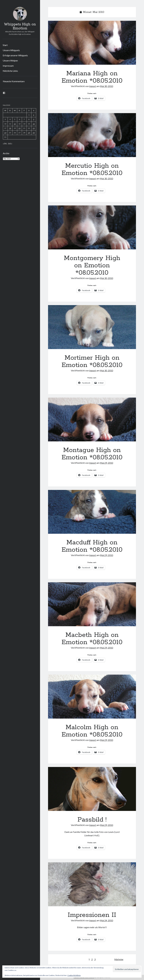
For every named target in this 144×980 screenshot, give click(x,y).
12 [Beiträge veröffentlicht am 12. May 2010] (15, 124)
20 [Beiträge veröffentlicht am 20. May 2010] (20, 128)
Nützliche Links (10, 71)
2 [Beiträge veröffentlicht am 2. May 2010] (34, 115)
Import (93, 86)
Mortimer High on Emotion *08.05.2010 (92, 327)
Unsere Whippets (11, 50)
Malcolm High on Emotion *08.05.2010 (92, 697)
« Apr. (5, 143)
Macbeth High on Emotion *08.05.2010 (92, 604)
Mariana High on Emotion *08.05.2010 (92, 43)
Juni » (10, 143)
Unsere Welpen (10, 60)
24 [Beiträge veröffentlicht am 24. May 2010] (5, 133)
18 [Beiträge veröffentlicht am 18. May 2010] (10, 128)
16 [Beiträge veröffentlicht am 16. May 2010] (34, 124)
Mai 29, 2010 (106, 463)
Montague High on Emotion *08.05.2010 (92, 420)
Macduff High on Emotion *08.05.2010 (92, 512)
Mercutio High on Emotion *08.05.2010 (92, 135)
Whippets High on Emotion (20, 26)
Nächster (119, 959)
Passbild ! (92, 789)
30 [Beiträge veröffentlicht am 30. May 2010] (34, 133)
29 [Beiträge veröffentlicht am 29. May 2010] (29, 133)
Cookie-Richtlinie (74, 975)
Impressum (8, 66)
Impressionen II (92, 884)
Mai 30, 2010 (106, 86)
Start (5, 45)
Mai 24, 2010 (106, 920)
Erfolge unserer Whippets (15, 55)
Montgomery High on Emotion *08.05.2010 (92, 227)
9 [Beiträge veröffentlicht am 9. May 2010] (34, 119)
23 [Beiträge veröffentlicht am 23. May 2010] (34, 128)
